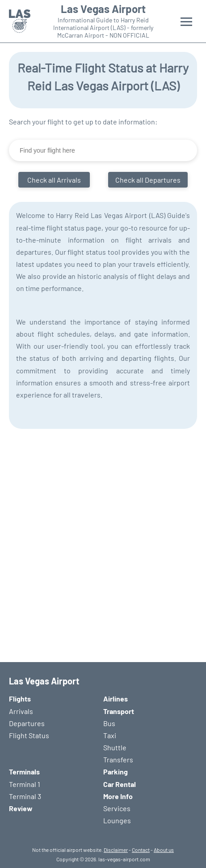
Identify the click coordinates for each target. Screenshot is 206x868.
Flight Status (29, 735)
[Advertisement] (103, 541)
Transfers (118, 759)
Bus (109, 723)
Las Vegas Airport (103, 9)
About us (164, 850)
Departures (27, 723)
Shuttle (115, 747)
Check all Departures (148, 180)
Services (117, 808)
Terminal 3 (25, 796)
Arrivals (21, 711)
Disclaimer (116, 850)
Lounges (117, 820)
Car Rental (120, 784)
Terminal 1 (25, 784)
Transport (119, 711)
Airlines (116, 699)
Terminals (24, 772)
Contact (141, 850)
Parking (116, 772)
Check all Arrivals (54, 180)
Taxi (110, 735)
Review (21, 808)
